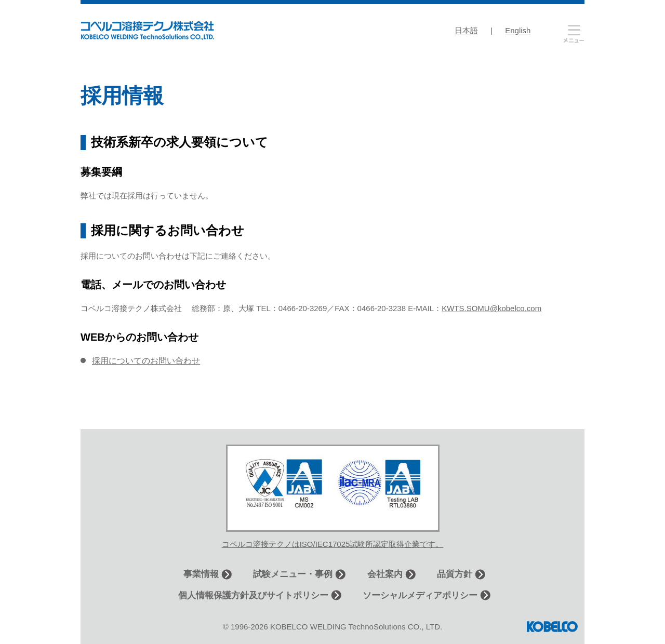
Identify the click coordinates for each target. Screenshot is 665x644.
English (518, 30)
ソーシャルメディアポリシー (420, 595)
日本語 (466, 30)
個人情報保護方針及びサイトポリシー (253, 595)
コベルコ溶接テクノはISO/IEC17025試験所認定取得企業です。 (333, 544)
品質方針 (455, 574)
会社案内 (385, 574)
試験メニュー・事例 (293, 574)
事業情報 (201, 574)
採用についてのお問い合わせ (146, 361)
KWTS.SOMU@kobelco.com (491, 308)
